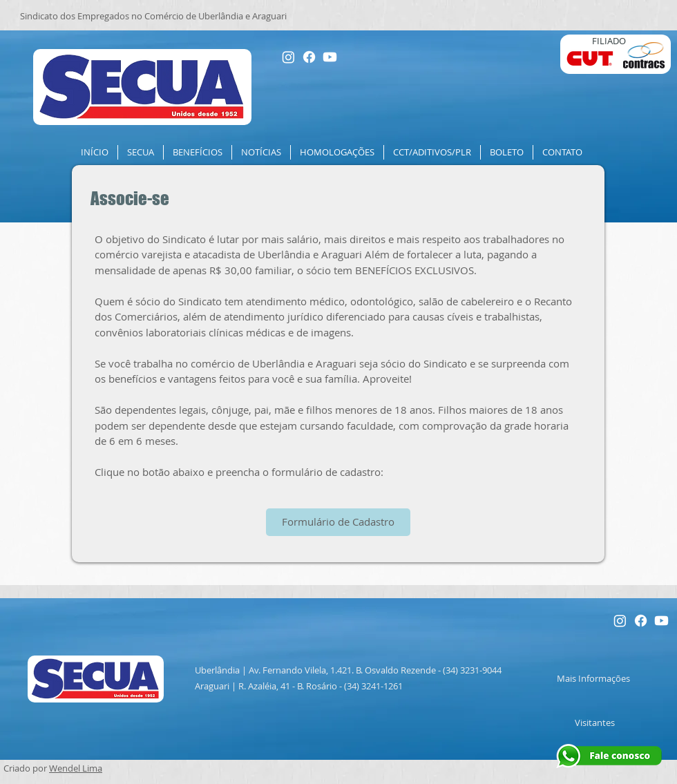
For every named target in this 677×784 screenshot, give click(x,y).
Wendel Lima (76, 768)
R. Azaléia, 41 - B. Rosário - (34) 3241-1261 (321, 686)
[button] (141, 152)
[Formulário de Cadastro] (338, 522)
